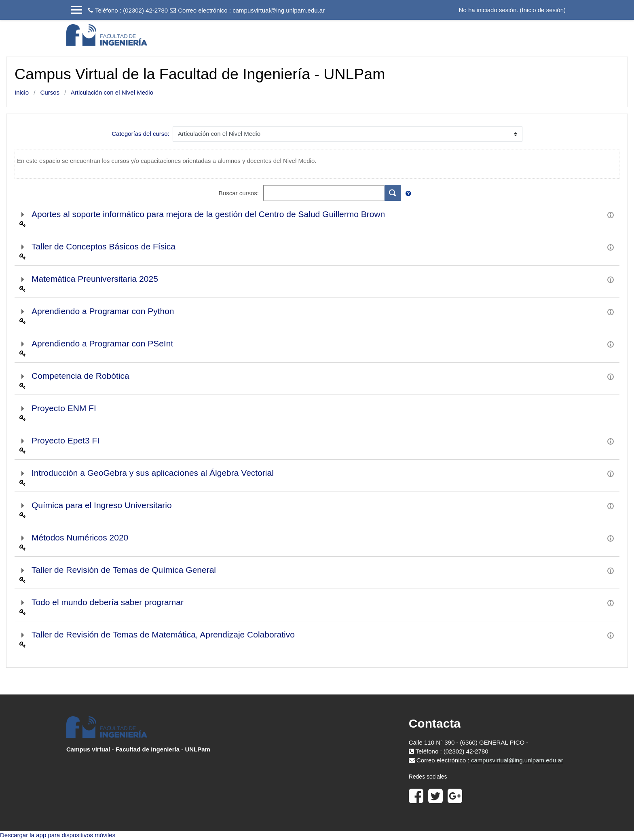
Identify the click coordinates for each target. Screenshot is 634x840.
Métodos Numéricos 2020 (80, 537)
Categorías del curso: (141, 134)
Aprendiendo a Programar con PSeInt (102, 343)
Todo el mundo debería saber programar (108, 602)
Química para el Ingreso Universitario (102, 505)
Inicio (22, 92)
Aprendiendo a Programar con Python (103, 311)
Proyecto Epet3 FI (66, 440)
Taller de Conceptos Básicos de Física (104, 246)
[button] (410, 194)
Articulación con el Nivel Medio (112, 92)
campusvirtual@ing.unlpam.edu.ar (279, 10)
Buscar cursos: (240, 193)
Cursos (50, 92)
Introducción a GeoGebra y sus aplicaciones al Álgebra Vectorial (153, 473)
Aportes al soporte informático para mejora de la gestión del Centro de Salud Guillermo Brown (208, 214)
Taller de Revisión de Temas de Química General (124, 570)
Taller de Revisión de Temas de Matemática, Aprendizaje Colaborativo (163, 634)
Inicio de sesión (543, 10)
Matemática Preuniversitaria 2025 (95, 279)
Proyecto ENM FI (64, 408)
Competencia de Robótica (80, 376)
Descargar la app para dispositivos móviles (58, 835)
